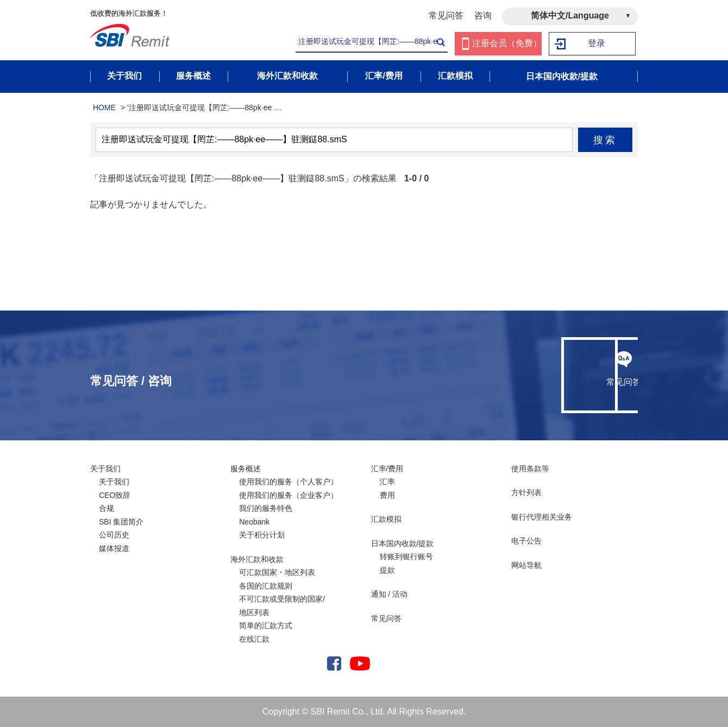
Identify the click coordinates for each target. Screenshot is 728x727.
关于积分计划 (262, 535)
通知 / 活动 (390, 594)
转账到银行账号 (406, 557)
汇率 (387, 482)
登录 (597, 44)
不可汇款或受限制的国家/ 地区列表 (282, 606)
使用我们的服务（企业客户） (288, 495)
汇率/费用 (387, 469)
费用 (387, 495)
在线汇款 (254, 639)
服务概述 (246, 469)
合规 (106, 508)
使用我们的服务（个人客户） (288, 482)
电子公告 (526, 541)
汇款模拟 (386, 519)
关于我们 (105, 469)
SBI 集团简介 (121, 522)
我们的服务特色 (266, 508)
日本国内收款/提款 (403, 543)
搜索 (605, 140)
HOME (104, 108)
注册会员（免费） (507, 44)
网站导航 (526, 565)
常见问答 (446, 15)
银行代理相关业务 (542, 517)
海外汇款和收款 (257, 559)
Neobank (254, 522)
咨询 (483, 15)
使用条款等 (530, 469)
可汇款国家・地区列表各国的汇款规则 (277, 579)
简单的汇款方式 (266, 625)
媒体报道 (114, 548)
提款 (387, 570)
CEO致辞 (115, 495)
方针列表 (526, 492)
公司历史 (114, 535)
